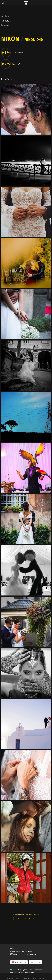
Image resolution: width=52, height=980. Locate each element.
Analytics (6, 16)
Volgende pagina (32, 914)
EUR (31, 962)
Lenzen (5, 26)
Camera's (6, 21)
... (37, 919)
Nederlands (17, 962)
